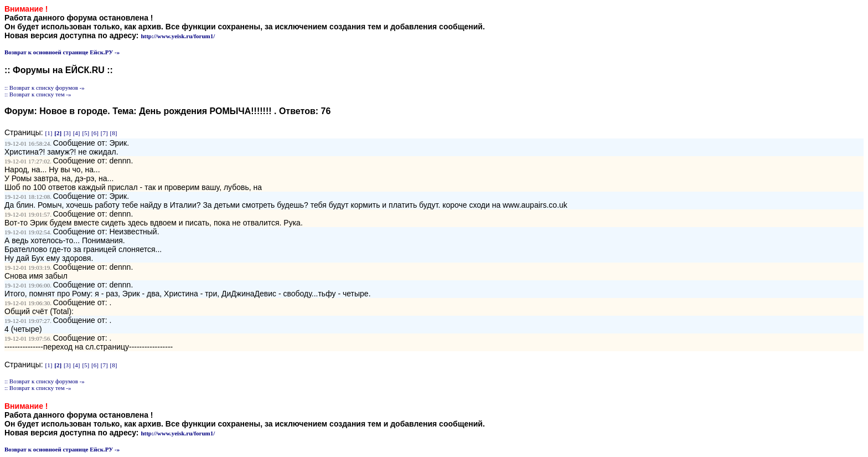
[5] (86, 133)
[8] (114, 133)
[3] (67, 133)
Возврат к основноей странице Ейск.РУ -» (62, 52)
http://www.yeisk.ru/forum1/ (178, 36)
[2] (58, 133)
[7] (104, 133)
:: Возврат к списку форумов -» (45, 88)
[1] (49, 133)
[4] (77, 133)
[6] (95, 133)
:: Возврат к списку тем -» (38, 94)
